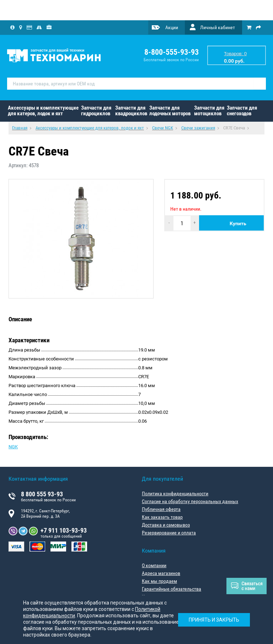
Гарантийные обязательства (172, 589)
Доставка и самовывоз (166, 525)
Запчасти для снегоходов (242, 111)
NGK (13, 447)
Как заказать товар (162, 517)
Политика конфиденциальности (175, 493)
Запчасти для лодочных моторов (170, 111)
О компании (154, 565)
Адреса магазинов (161, 573)
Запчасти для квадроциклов (131, 111)
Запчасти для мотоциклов (209, 111)
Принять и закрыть (214, 620)
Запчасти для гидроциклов (96, 111)
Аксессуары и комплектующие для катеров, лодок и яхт (43, 111)
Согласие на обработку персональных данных (190, 501)
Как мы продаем (159, 581)
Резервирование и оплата (169, 533)
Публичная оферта (161, 509)
